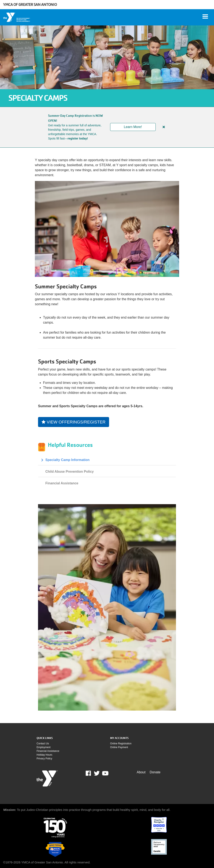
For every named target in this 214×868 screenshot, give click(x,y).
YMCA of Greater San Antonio (30, 4)
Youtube (105, 773)
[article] (107, 127)
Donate (155, 772)
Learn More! (133, 127)
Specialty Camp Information (68, 460)
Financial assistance (48, 751)
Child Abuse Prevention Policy (69, 472)
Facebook (91, 773)
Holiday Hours (44, 755)
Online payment (119, 747)
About (141, 772)
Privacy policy (44, 759)
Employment (44, 747)
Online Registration (121, 744)
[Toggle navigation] (205, 16)
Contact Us (43, 744)
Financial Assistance (62, 483)
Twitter (97, 773)
